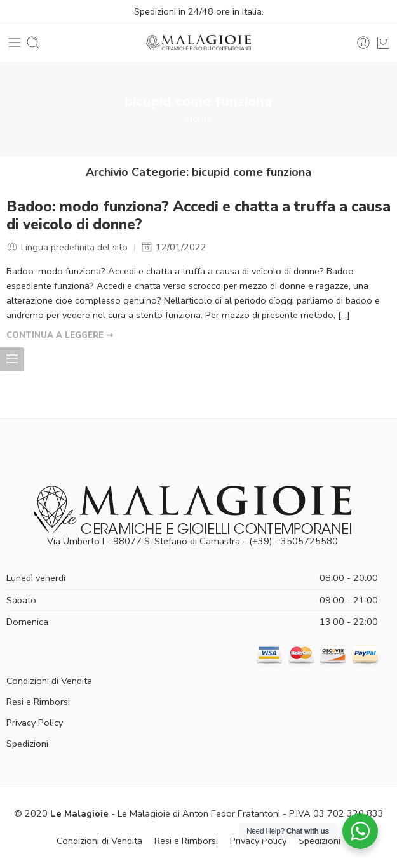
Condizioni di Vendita (49, 681)
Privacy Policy (35, 723)
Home (199, 119)
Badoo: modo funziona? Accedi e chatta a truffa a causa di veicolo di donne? (198, 216)
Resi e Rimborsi (38, 702)
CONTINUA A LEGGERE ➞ (60, 335)
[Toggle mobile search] (33, 43)
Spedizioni (27, 744)
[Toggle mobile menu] (15, 43)
